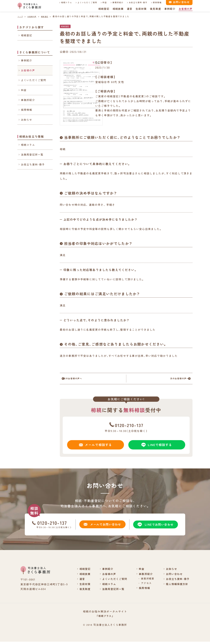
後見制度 (155, 9)
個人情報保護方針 (176, 586)
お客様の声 (185, 9)
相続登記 (103, 9)
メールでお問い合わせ (102, 527)
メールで (96, 447)
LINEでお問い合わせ (155, 527)
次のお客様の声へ (173, 379)
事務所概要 (146, 581)
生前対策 (141, 9)
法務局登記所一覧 (32, 154)
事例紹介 (170, 9)
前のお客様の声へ (79, 379)
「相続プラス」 (105, 618)
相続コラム (64, 2)
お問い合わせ (173, 576)
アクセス (145, 585)
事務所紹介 (116, 2)
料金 (103, 2)
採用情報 (156, 2)
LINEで (157, 447)
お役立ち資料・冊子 (136, 2)
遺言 (129, 9)
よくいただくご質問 (85, 2)
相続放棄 (118, 9)
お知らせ (27, 120)
